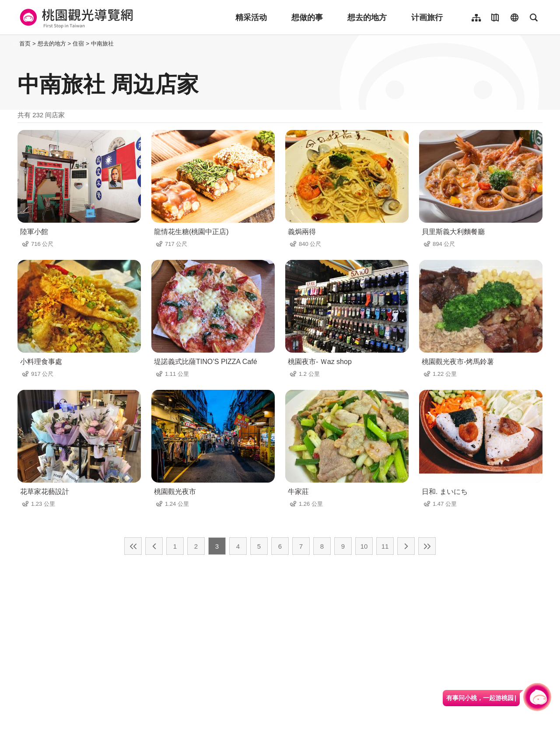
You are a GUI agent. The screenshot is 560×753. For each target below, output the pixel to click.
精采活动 (251, 18)
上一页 (154, 546)
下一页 (406, 546)
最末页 (427, 546)
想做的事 (307, 18)
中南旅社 (102, 44)
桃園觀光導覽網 (75, 18)
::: (15, 44)
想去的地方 (367, 18)
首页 (25, 44)
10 (364, 546)
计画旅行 (427, 18)
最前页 (133, 546)
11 (385, 546)
